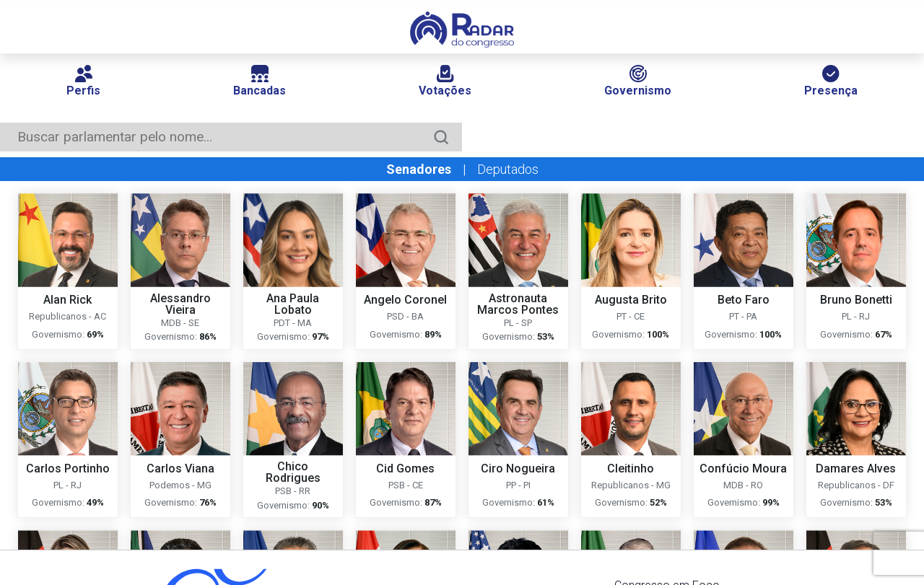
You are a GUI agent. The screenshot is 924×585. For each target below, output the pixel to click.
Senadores (419, 169)
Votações (445, 81)
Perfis (83, 81)
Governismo (638, 81)
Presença (831, 81)
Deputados (508, 169)
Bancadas (260, 81)
